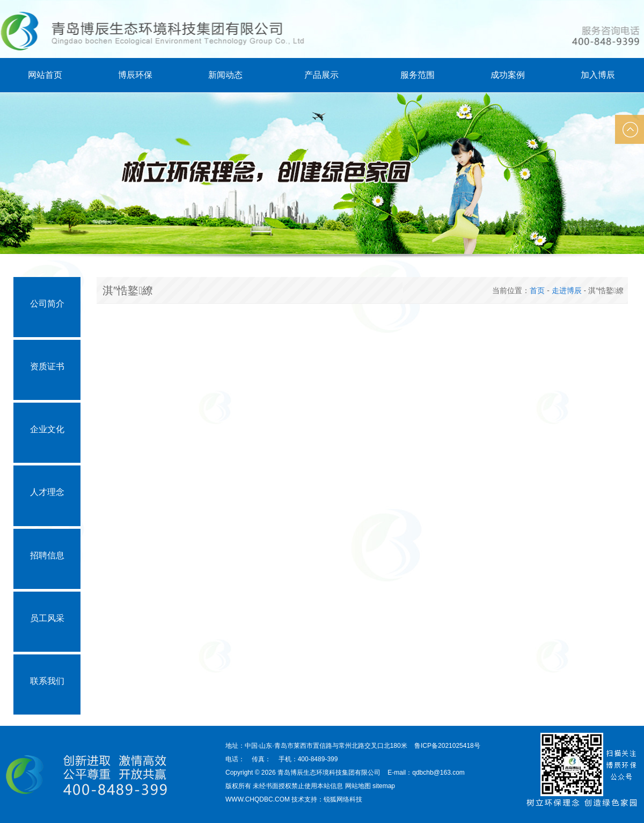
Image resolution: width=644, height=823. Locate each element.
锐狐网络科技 (343, 799)
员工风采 (47, 618)
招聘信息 (47, 555)
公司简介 (47, 304)
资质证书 (47, 366)
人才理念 (47, 492)
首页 (537, 290)
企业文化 (47, 429)
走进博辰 (567, 290)
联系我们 (47, 681)
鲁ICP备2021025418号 (447, 746)
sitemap (384, 786)
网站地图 (358, 786)
